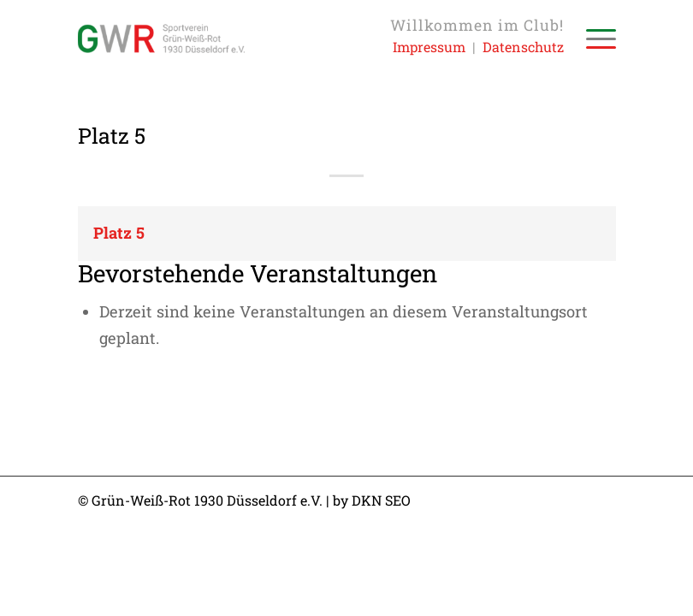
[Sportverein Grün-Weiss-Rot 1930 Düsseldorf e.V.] (162, 38)
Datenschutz (523, 47)
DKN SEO (381, 500)
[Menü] (592, 38)
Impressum (429, 47)
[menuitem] (592, 38)
